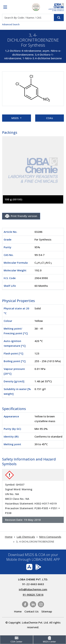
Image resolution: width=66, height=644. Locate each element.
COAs (50, 118)
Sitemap (47, 611)
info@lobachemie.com (33, 589)
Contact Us (32, 611)
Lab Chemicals (26, 537)
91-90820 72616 (33, 595)
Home (9, 537)
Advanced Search (11, 24)
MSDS (15, 118)
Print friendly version (21, 216)
